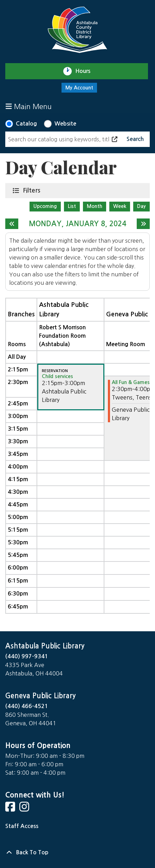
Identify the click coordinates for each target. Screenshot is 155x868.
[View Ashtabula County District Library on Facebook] (11, 809)
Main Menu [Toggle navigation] (29, 106)
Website (65, 124)
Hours (86, 71)
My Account (79, 88)
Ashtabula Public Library (45, 646)
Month (95, 206)
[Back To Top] (77, 853)
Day (141, 206)
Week (120, 206)
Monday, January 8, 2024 (77, 224)
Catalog (26, 124)
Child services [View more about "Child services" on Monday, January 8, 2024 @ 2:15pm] (57, 376)
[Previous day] (12, 224)
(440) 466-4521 (27, 706)
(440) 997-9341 (27, 656)
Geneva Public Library (40, 696)
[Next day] (143, 224)
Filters (33, 190)
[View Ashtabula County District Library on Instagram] (25, 809)
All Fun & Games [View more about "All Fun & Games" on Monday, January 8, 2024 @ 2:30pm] (131, 382)
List (72, 206)
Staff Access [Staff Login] (22, 826)
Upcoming (45, 206)
